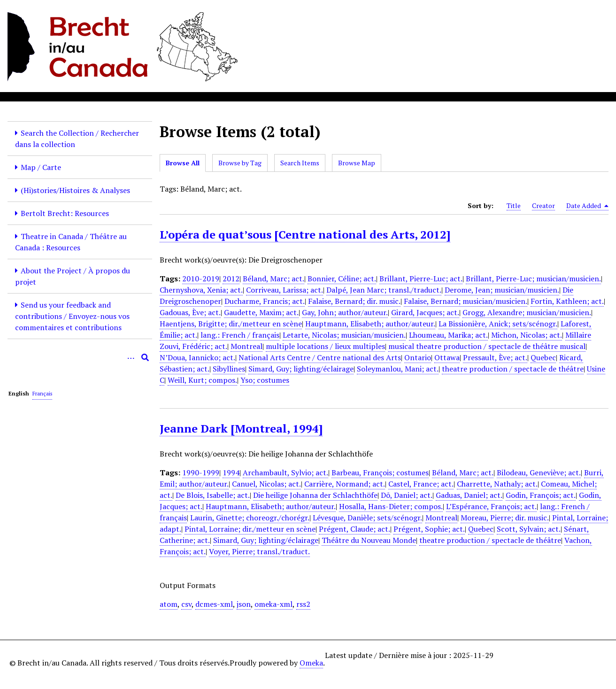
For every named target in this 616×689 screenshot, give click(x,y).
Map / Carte (41, 167)
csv (186, 604)
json (244, 604)
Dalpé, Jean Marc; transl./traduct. (384, 290)
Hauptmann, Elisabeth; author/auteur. (370, 324)
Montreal (246, 346)
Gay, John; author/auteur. (345, 312)
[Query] (80, 357)
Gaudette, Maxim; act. (261, 312)
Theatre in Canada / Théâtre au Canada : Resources (71, 242)
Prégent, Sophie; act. (429, 529)
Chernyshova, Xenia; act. (201, 290)
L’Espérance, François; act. (491, 506)
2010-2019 (201, 279)
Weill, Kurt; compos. (202, 380)
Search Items (300, 163)
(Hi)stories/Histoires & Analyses (75, 190)
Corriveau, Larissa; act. (285, 290)
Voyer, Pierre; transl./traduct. (259, 551)
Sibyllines (229, 369)
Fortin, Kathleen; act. (567, 301)
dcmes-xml (214, 604)
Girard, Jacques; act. (425, 312)
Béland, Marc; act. (273, 279)
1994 (231, 472)
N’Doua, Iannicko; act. (197, 357)
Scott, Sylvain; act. (529, 529)
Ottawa (447, 357)
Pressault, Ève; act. (495, 357)
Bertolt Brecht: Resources (65, 213)
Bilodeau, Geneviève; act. (539, 472)
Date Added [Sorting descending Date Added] (587, 206)
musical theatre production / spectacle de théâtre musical (487, 346)
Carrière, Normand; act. (345, 484)
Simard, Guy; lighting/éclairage (301, 369)
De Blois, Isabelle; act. (213, 495)
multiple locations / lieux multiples (325, 346)
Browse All (183, 163)
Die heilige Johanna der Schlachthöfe (315, 495)
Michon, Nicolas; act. (527, 335)
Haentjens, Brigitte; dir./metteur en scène (231, 324)
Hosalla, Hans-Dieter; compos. (391, 506)
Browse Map (357, 163)
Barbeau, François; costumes (380, 472)
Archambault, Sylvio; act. (285, 472)
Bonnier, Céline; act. (342, 279)
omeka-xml (273, 604)
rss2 (303, 604)
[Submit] (145, 357)
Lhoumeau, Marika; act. (448, 335)
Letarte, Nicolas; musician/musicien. (344, 335)
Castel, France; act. (421, 484)
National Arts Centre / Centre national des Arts (320, 357)
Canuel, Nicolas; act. (266, 484)
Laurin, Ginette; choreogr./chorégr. (250, 518)
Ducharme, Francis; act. (265, 301)
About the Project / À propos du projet (73, 276)
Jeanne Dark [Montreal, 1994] (241, 428)
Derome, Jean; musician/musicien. (502, 290)
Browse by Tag (240, 163)
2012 (231, 279)
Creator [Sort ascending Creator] (543, 205)
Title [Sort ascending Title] (514, 205)
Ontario (418, 357)
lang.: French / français (240, 335)
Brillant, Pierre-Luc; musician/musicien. (533, 279)
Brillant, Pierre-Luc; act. (421, 279)
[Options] (131, 357)
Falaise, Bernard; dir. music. (354, 301)
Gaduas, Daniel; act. (469, 495)
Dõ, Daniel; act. (407, 495)
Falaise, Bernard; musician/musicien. (466, 301)
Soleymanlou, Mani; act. (398, 369)
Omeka (311, 663)
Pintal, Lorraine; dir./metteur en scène (250, 529)
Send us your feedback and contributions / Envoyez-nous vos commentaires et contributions (72, 316)
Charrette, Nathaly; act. (497, 484)
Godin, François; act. (541, 495)
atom (169, 604)
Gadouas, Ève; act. (190, 312)
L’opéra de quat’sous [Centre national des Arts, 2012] (305, 234)
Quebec (543, 357)
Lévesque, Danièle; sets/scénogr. (367, 518)
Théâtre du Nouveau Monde (369, 540)
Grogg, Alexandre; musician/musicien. (527, 312)
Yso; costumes (265, 380)
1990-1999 (201, 472)
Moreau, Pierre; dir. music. (505, 518)
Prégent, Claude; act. (354, 529)
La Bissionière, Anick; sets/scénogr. (498, 324)
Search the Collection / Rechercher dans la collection (77, 139)
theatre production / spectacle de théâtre (513, 369)
